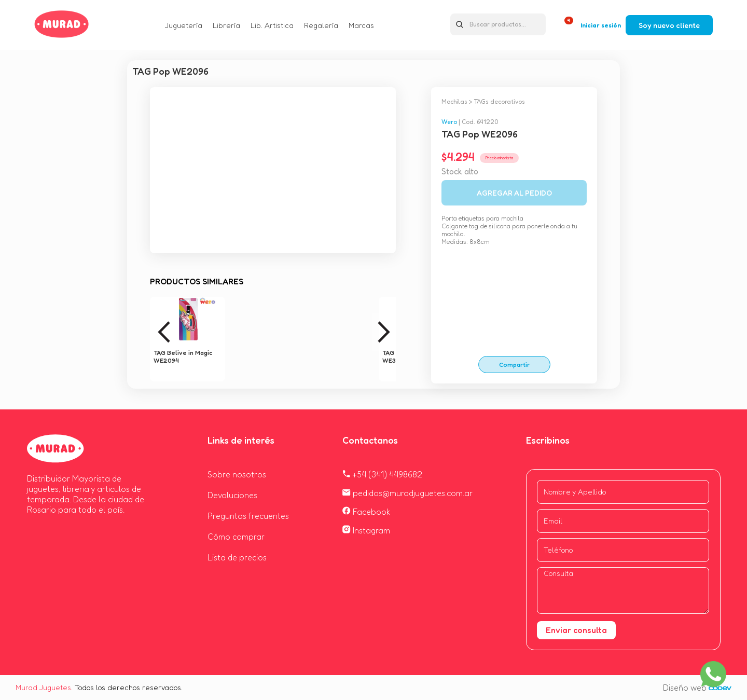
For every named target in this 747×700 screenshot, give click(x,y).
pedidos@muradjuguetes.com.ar (407, 493)
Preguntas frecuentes (248, 516)
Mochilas (454, 101)
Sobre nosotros (237, 474)
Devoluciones (232, 495)
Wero (449, 122)
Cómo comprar (236, 537)
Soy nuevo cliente (669, 25)
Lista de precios (237, 557)
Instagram (366, 530)
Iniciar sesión (601, 25)
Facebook (366, 512)
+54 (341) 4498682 (382, 474)
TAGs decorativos (499, 101)
